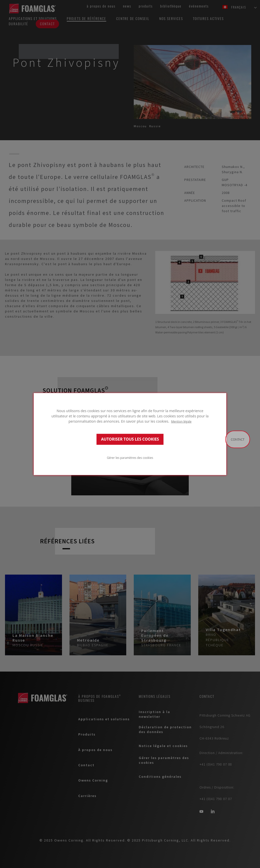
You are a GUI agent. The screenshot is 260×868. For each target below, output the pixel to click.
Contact (238, 439)
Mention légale (181, 421)
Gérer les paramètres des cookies (130, 458)
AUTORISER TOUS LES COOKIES (130, 439)
